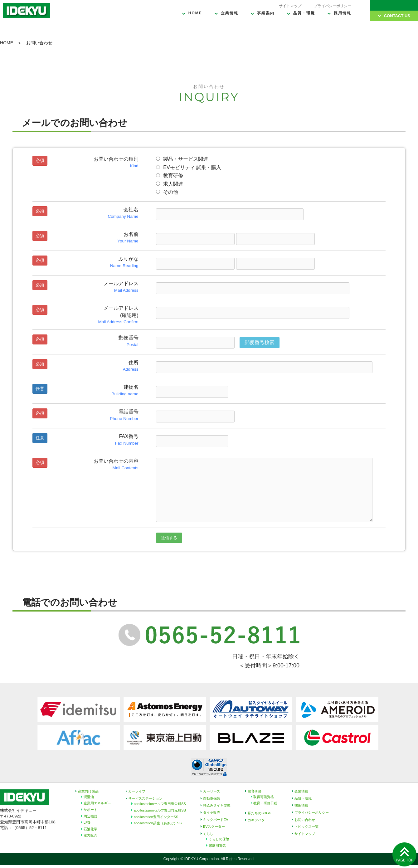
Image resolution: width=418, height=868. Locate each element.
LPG (87, 822)
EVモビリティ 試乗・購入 (189, 167)
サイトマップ (290, 6)
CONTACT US (397, 16)
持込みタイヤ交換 (217, 805)
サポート (90, 810)
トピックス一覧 (306, 827)
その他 (167, 192)
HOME (195, 13)
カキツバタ (256, 820)
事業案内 (266, 13)
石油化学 (90, 829)
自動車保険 (212, 798)
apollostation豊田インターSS (156, 817)
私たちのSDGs (259, 813)
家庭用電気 (217, 846)
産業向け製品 (88, 791)
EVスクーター (214, 827)
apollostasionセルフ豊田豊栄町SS (160, 804)
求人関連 (170, 184)
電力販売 (90, 835)
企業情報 (230, 13)
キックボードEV (216, 820)
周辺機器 (90, 816)
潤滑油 (89, 797)
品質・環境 (304, 13)
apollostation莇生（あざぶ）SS (158, 823)
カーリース (212, 791)
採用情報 (343, 13)
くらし (208, 834)
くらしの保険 (219, 839)
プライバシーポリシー (333, 6)
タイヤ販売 (212, 812)
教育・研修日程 (265, 803)
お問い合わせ (305, 820)
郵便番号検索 (260, 342)
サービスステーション (145, 798)
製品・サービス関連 (182, 159)
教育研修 (170, 176)
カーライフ (137, 791)
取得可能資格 (264, 797)
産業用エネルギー (97, 803)
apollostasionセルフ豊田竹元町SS (160, 810)
